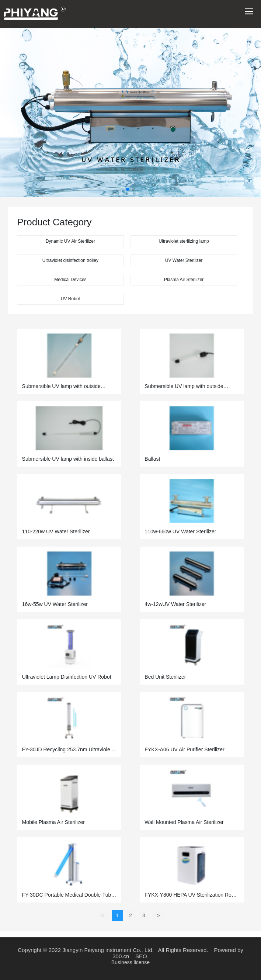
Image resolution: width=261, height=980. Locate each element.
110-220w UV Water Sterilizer (56, 531)
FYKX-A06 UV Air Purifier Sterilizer (184, 749)
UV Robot (70, 299)
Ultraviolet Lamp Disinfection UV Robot (67, 677)
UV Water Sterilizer (184, 260)
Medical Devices (70, 280)
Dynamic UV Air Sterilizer (70, 241)
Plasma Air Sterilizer (184, 280)
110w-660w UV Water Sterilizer (180, 531)
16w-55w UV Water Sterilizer (55, 604)
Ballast (152, 459)
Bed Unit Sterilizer (165, 677)
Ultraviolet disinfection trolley (70, 260)
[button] (128, 189)
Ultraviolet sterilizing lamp (184, 241)
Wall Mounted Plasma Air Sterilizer (184, 822)
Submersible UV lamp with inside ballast (68, 459)
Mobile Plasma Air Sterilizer (53, 822)
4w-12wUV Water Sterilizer (175, 604)
